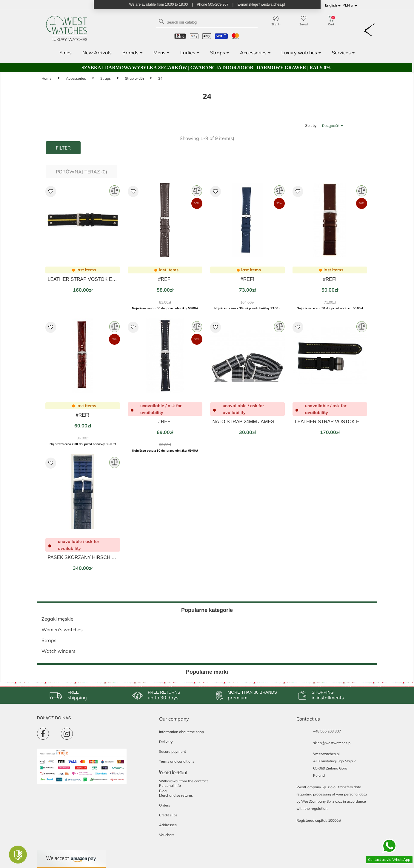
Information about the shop (181, 732)
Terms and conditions (177, 761)
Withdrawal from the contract (183, 781)
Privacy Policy (170, 771)
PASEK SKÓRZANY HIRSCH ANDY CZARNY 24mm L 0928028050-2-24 (83, 557)
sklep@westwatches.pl (332, 743)
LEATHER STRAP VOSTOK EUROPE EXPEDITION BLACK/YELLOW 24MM (83, 279)
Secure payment (173, 751)
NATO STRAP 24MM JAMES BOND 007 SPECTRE (247, 422)
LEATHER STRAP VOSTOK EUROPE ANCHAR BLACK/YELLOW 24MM (330, 422)
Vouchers (167, 835)
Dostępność (333, 126)
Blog (163, 791)
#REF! (165, 279)
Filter (63, 148)
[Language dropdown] (334, 6)
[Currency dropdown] (351, 6)
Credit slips (168, 815)
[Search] (207, 22)
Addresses (168, 825)
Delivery (166, 742)
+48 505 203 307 (327, 731)
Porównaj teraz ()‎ (81, 172)
